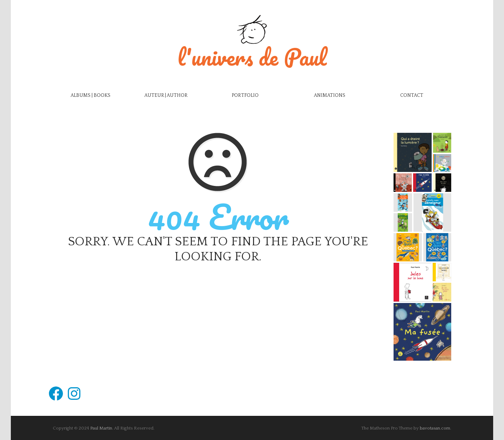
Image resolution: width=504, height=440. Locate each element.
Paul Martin (101, 428)
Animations (330, 95)
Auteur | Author (166, 95)
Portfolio (245, 95)
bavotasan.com (435, 428)
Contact (412, 95)
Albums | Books (91, 95)
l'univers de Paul (252, 57)
